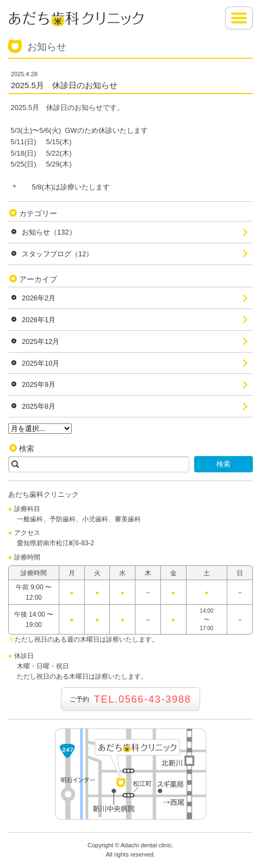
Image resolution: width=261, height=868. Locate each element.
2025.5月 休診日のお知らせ (64, 85)
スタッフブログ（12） (57, 254)
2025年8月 (39, 406)
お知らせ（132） (49, 232)
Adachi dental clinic (146, 845)
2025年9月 (39, 384)
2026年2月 (39, 298)
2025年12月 (41, 341)
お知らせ (47, 47)
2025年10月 (41, 363)
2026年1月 (39, 320)
